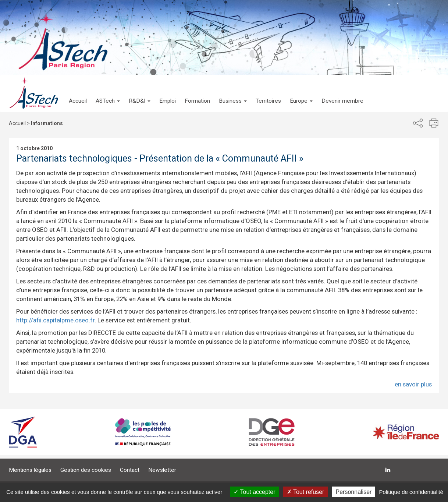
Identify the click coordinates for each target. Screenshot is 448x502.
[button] (108, 93)
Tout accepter (254, 492)
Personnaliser (354, 492)
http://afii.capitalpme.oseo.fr (55, 320)
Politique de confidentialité (411, 492)
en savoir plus (413, 384)
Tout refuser (306, 492)
